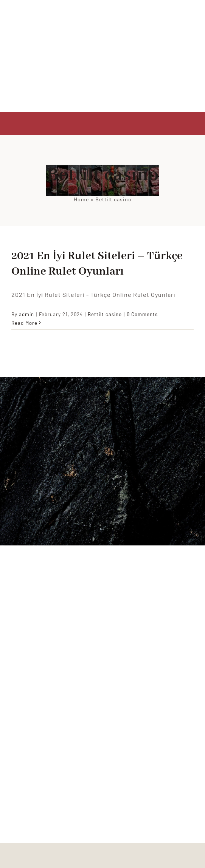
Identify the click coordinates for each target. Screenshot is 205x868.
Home (81, 199)
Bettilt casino (105, 314)
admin (26, 314)
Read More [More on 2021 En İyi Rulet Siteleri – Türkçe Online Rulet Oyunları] (24, 323)
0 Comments (142, 314)
